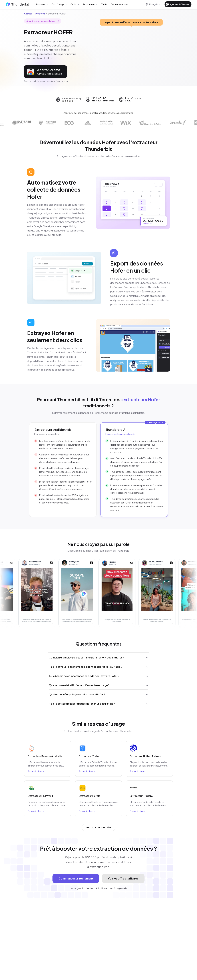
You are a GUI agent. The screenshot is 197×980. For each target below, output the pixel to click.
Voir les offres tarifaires (123, 878)
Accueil (28, 14)
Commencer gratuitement (76, 878)
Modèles (40, 14)
